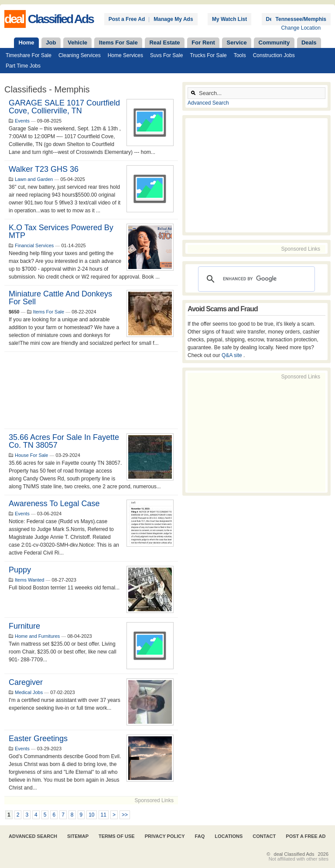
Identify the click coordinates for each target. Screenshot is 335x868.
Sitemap (78, 836)
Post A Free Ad (306, 836)
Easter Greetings (38, 739)
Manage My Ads (173, 19)
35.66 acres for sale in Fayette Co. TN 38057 (64, 441)
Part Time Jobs (23, 66)
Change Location (301, 28)
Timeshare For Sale (29, 55)
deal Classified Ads (294, 854)
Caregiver (26, 682)
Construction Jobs (274, 55)
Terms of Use (117, 836)
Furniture (24, 626)
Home (26, 43)
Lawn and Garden (34, 179)
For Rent (203, 43)
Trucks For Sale (208, 55)
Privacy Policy (165, 836)
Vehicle (77, 43)
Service (237, 43)
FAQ (200, 836)
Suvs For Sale (166, 55)
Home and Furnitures (37, 636)
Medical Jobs (29, 692)
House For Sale (31, 455)
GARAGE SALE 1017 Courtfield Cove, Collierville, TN (64, 107)
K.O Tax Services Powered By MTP (61, 231)
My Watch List (229, 19)
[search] (255, 279)
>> (125, 815)
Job (51, 43)
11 (104, 815)
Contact (264, 836)
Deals (309, 43)
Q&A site (232, 355)
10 (91, 815)
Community (274, 43)
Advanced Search (208, 103)
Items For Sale (118, 43)
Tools (240, 55)
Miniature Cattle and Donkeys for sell (60, 298)
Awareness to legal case (54, 504)
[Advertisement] (91, 390)
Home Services (125, 55)
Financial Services (34, 245)
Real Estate (164, 43)
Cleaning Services (80, 55)
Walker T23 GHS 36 (44, 169)
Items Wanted (29, 580)
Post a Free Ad (127, 19)
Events (22, 121)
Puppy (20, 570)
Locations (229, 836)
